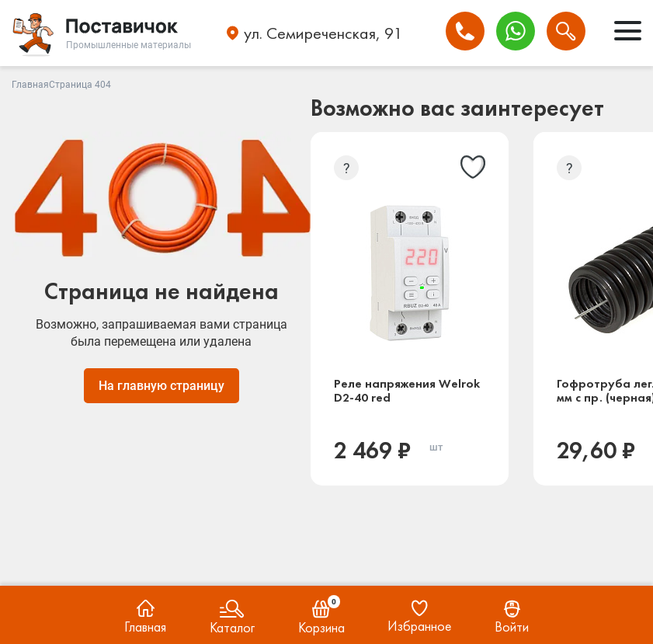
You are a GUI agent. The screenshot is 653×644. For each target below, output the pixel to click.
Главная (30, 85)
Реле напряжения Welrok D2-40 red (407, 391)
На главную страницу (162, 386)
